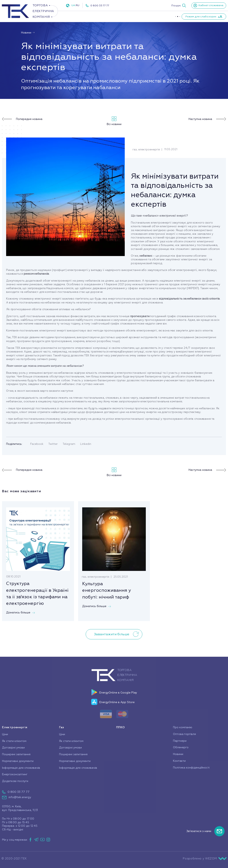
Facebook (37, 444)
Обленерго (181, 747)
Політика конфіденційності (191, 768)
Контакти (179, 761)
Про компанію (144, 16)
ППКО (121, 16)
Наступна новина (207, 119)
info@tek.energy (20, 797)
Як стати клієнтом (14, 741)
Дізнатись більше (20, 612)
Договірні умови (13, 748)
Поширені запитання (16, 754)
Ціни (5, 734)
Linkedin (86, 444)
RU (77, 5)
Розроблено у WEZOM (205, 859)
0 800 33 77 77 (100, 6)
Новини (28, 33)
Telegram (69, 444)
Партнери (170, 16)
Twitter (53, 444)
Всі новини (114, 121)
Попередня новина (22, 119)
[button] (179, 5)
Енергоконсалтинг (15, 774)
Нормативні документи (18, 761)
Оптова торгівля (184, 734)
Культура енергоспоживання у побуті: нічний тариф (107, 590)
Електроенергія (78, 16)
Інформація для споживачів (21, 768)
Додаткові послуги (15, 781)
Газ (104, 16)
